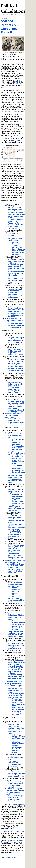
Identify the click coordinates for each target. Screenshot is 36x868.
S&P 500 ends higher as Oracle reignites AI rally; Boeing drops (16, 696)
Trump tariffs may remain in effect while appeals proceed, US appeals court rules (19, 470)
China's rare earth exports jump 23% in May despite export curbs (16, 279)
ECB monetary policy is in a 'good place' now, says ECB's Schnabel (16, 670)
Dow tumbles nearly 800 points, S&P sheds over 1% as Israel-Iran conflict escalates (14, 791)
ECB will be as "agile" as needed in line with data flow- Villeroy (16, 403)
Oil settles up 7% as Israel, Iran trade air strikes (16, 732)
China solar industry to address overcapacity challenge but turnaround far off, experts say (16, 762)
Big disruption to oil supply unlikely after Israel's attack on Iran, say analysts (18, 748)
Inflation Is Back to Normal (18, 253)
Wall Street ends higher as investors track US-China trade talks (16, 421)
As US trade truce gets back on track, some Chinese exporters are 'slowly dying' (16, 519)
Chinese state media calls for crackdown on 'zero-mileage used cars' (16, 369)
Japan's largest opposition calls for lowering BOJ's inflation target (16, 390)
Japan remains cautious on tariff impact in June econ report (16, 556)
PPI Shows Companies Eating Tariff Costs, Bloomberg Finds (17, 592)
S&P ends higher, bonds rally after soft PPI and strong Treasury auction (13, 683)
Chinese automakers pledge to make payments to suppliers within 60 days (17, 527)
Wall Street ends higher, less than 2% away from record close (13, 415)
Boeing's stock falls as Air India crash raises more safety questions (18, 711)
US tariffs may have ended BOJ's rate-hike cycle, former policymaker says (17, 646)
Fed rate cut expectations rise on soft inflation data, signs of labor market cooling (19, 625)
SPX (17, 53)
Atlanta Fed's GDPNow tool (14, 832)
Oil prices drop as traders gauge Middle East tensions (16, 600)
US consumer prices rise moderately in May (16, 436)
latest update (15, 140)
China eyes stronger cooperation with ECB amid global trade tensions (16, 677)
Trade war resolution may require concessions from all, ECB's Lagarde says (16, 409)
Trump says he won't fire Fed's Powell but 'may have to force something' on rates (16, 634)
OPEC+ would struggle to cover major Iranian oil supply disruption (19, 739)
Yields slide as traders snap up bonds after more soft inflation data (17, 689)
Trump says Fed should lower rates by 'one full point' (18, 449)
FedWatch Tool (19, 804)
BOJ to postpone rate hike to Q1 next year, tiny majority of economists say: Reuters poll (16, 548)
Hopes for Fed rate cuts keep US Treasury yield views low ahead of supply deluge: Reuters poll (18, 500)
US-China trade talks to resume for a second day (16, 227)
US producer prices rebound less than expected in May (16, 584)
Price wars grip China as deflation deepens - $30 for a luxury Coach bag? (17, 362)
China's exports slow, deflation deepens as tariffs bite (16, 261)
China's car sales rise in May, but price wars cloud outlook (16, 273)
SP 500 (14, 858)
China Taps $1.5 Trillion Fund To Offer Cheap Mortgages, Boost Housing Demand (16, 535)
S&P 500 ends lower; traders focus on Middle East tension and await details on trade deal (16, 569)
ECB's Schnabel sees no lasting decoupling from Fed (16, 315)
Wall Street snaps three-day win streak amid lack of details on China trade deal (15, 562)
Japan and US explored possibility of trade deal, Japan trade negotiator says (17, 774)
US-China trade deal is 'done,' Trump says (17, 454)
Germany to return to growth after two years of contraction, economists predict (17, 663)
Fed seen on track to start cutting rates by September (16, 491)
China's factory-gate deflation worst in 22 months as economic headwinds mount (16, 267)
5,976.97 (17, 82)
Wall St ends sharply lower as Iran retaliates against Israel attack (16, 798)
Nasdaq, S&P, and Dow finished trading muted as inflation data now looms (14, 320)
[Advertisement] (18, 863)
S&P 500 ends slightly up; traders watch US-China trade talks (16, 325)
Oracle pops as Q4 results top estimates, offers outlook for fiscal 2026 (18, 702)
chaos (8, 858)
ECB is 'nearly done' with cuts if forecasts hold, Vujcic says (16, 310)
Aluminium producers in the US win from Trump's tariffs (16, 221)
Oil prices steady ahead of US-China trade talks (15, 209)
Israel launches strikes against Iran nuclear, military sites (16, 726)
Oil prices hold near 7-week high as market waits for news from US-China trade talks (17, 340)
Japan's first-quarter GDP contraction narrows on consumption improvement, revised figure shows (16, 293)
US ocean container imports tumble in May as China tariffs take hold (17, 215)
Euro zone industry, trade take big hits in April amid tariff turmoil (16, 784)
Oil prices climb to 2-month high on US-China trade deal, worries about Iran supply (16, 479)
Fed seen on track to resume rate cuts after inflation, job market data (16, 617)
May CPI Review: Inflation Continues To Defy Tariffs (18, 442)
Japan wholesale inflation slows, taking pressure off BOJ (16, 384)
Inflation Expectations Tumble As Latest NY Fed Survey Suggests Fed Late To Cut (19, 246)
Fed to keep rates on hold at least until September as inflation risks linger (16, 352)
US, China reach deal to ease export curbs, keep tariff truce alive (18, 460)
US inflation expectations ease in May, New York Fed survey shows (16, 238)
